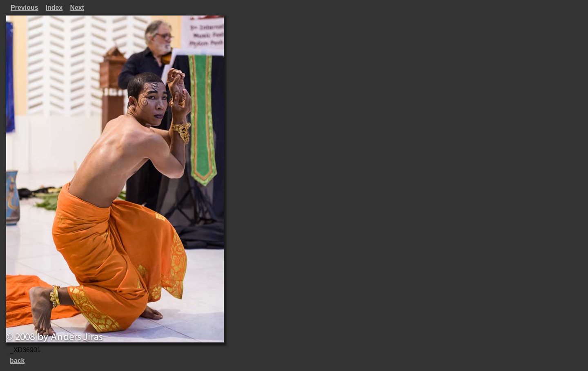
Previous (24, 8)
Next (77, 8)
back (17, 361)
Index (54, 8)
